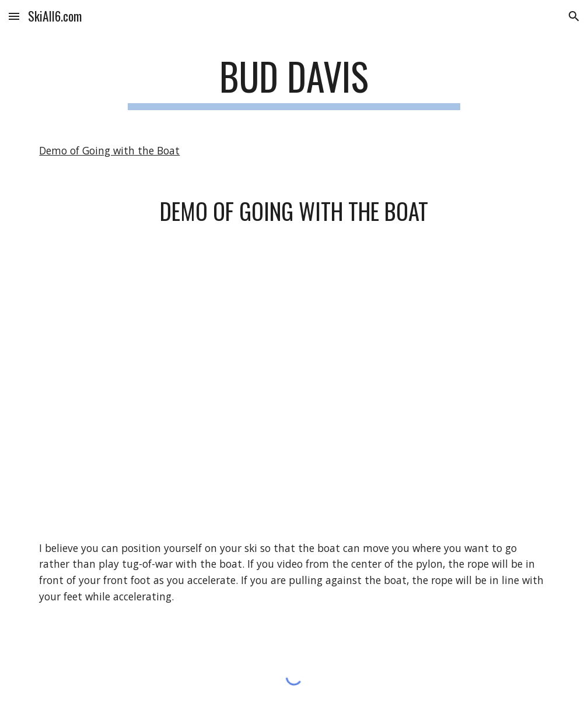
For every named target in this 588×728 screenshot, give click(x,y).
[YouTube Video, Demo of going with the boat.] (294, 383)
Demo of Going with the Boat (109, 150)
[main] (294, 82)
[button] (14, 16)
